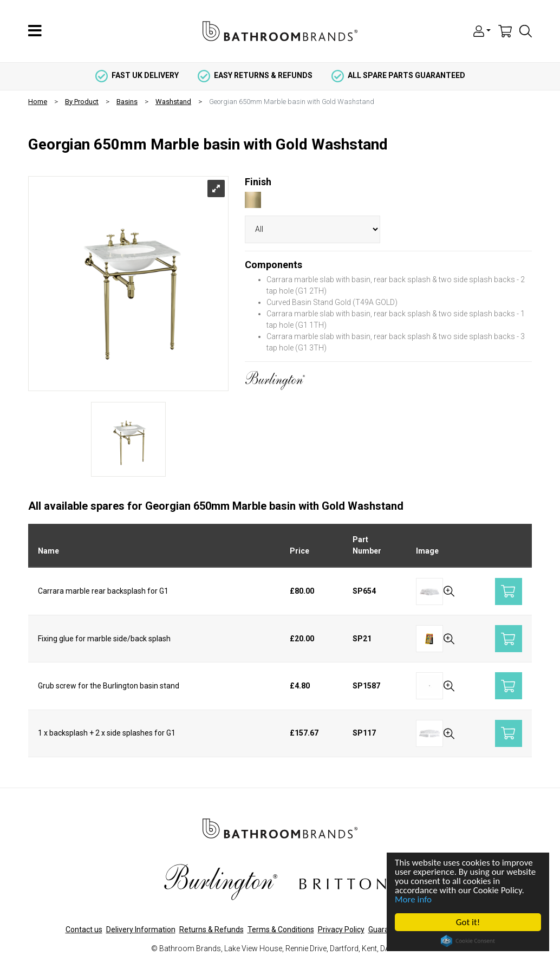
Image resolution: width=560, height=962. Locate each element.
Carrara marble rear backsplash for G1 (103, 591)
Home (38, 102)
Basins (127, 102)
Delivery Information (141, 929)
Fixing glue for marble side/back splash (104, 639)
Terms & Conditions (281, 929)
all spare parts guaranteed (398, 75)
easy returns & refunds (255, 75)
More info (413, 899)
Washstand (173, 102)
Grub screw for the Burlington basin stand (109, 686)
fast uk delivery (137, 75)
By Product (82, 102)
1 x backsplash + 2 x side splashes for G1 (107, 733)
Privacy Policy (341, 929)
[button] (482, 30)
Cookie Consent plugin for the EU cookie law (468, 941)
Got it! (468, 922)
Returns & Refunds (211, 929)
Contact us (84, 929)
